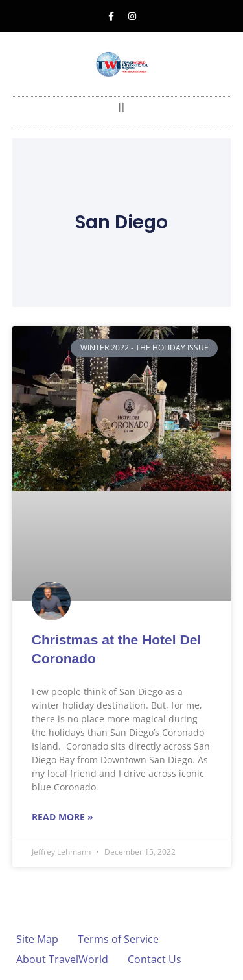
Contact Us (155, 959)
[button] (121, 107)
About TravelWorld (62, 959)
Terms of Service (118, 939)
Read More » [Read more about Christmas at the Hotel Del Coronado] (63, 817)
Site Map (37, 939)
